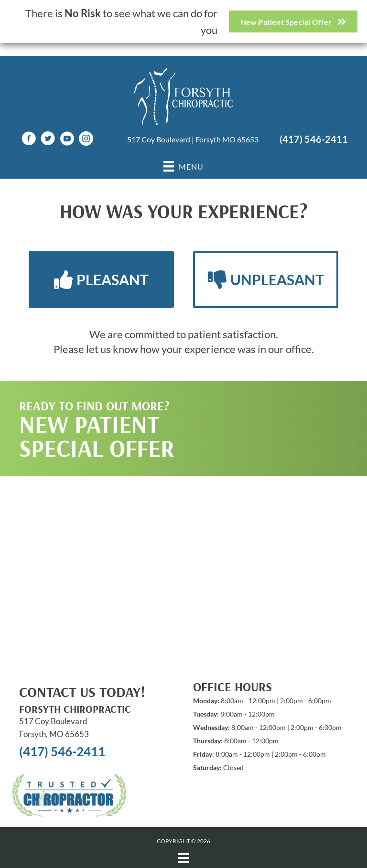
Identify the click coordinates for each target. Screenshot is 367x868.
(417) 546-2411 (314, 139)
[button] (101, 279)
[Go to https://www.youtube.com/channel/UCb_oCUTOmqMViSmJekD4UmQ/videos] (67, 140)
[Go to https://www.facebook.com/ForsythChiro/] (29, 140)
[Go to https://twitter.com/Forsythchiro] (48, 140)
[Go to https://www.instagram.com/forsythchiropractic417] (86, 140)
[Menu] (183, 858)
